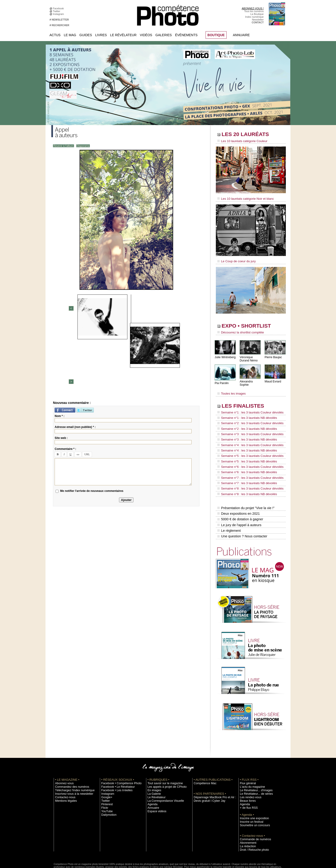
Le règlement (229, 506)
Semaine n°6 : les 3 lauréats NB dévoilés (245, 456)
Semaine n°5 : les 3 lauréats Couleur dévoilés (248, 443)
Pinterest (106, 779)
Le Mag (70, 35)
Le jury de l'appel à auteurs (239, 501)
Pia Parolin (221, 380)
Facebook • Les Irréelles (115, 765)
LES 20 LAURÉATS (249, 135)
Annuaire (241, 35)
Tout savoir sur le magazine (163, 758)
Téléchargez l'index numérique (72, 765)
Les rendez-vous (249, 772)
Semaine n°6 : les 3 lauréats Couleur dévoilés (248, 451)
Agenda (152, 779)
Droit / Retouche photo (252, 824)
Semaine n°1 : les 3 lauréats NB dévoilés (245, 412)
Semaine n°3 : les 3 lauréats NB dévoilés (245, 429)
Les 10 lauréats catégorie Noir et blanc (243, 198)
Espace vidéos (156, 786)
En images (153, 765)
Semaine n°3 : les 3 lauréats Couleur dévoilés (248, 425)
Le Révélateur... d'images (254, 765)
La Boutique (257, 14)
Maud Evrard (273, 379)
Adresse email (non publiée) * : (75, 354)
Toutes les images (230, 389)
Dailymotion (108, 789)
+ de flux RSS (247, 782)
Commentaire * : (65, 376)
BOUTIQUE (216, 35)
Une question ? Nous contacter (242, 511)
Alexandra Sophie (251, 379)
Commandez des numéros (70, 761)
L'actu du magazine (251, 761)
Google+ (106, 772)
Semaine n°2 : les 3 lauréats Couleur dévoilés (248, 416)
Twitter (57, 11)
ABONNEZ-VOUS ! (253, 8)
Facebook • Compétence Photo (119, 758)
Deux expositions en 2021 (238, 492)
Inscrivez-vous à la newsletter (71, 768)
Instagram (59, 14)
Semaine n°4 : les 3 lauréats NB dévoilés (245, 438)
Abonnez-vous (63, 758)
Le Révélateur (123, 35)
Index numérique (254, 17)
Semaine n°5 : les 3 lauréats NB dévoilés (245, 447)
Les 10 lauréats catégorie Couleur (240, 141)
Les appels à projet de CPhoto (164, 761)
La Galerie (153, 768)
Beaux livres (247, 775)
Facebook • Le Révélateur (116, 761)
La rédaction (247, 821)
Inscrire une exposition (252, 793)
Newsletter (258, 20)
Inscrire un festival (250, 796)
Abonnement (247, 817)
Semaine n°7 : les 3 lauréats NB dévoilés (245, 465)
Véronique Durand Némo (248, 356)
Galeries (164, 35)
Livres (101, 35)
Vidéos (146, 35)
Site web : (61, 365)
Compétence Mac (203, 758)
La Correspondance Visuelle (163, 775)
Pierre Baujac (273, 354)
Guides (86, 35)
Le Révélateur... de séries (254, 768)
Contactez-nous (64, 772)
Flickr (104, 782)
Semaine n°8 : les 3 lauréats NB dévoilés (245, 474)
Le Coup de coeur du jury (235, 259)
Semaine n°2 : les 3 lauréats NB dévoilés (245, 420)
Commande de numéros (253, 814)
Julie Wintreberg (225, 354)
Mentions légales (64, 775)
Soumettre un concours (253, 800)
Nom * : (59, 343)
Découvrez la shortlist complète (239, 330)
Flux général (247, 758)
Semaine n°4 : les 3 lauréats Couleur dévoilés (248, 434)
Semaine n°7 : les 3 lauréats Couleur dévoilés (248, 460)
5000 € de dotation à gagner (240, 497)
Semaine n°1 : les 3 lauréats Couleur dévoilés (248, 407)
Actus (55, 35)
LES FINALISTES (246, 401)
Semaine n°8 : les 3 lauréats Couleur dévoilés (248, 469)
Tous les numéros (254, 11)
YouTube (106, 786)
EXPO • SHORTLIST (250, 324)
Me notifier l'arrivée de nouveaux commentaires (92, 418)
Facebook (59, 8)
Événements (186, 35)
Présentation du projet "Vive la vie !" (245, 487)
